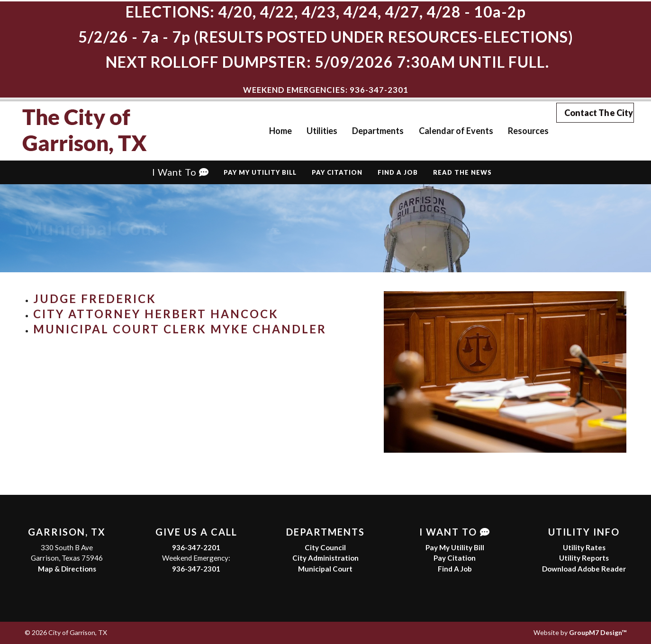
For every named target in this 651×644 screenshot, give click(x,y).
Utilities (309, 131)
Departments (365, 131)
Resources (515, 131)
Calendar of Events (442, 131)
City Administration (325, 558)
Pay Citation (337, 172)
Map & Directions (67, 569)
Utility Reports (584, 558)
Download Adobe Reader (584, 569)
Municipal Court (325, 569)
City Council (325, 547)
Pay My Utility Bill (260, 172)
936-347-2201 (196, 547)
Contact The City (595, 130)
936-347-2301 (196, 569)
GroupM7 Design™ (598, 632)
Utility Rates (584, 547)
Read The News (462, 172)
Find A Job (398, 172)
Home (267, 131)
